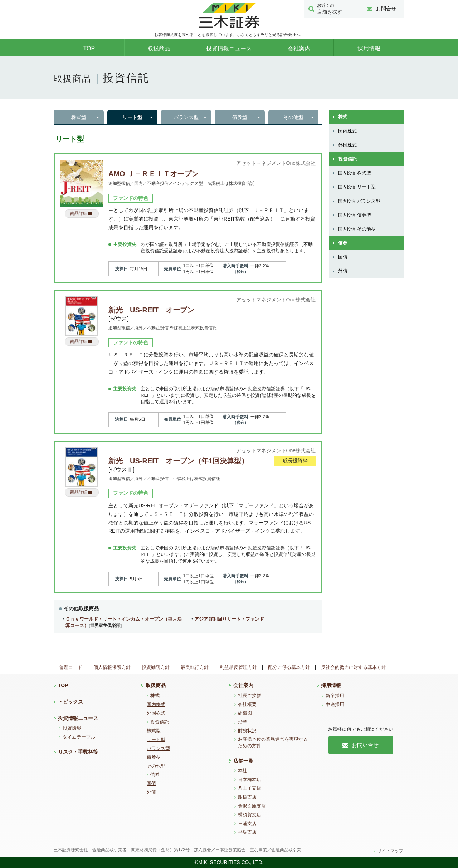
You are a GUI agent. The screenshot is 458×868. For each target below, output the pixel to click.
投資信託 (347, 159)
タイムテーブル (79, 737)
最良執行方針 (195, 667)
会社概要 (247, 704)
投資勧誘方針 (156, 667)
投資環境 (72, 728)
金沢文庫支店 (252, 806)
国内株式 (347, 131)
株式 (343, 117)
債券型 (240, 117)
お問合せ (381, 9)
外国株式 (347, 145)
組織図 (245, 713)
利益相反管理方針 (238, 667)
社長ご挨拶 (250, 696)
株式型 (79, 117)
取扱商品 (159, 48)
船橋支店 (247, 797)
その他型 (293, 117)
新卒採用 (335, 696)
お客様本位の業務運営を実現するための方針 (273, 742)
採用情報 (369, 48)
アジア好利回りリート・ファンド (229, 619)
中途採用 (335, 704)
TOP (89, 48)
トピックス (70, 702)
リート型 (132, 117)
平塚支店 (247, 832)
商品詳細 (81, 213)
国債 (343, 257)
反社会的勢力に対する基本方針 (354, 667)
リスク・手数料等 (78, 752)
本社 (243, 771)
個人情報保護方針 (112, 667)
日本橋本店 (250, 780)
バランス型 (186, 117)
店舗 (333, 9)
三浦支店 (247, 823)
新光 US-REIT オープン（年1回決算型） (178, 461)
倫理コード (71, 667)
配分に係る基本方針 (289, 667)
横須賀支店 (250, 815)
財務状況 (247, 731)
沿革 (243, 722)
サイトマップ (390, 851)
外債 (343, 271)
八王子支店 (250, 788)
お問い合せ (360, 745)
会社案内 (299, 48)
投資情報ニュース (229, 48)
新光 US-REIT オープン (151, 310)
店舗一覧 (243, 761)
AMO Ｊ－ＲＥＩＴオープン (154, 174)
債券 (343, 243)
